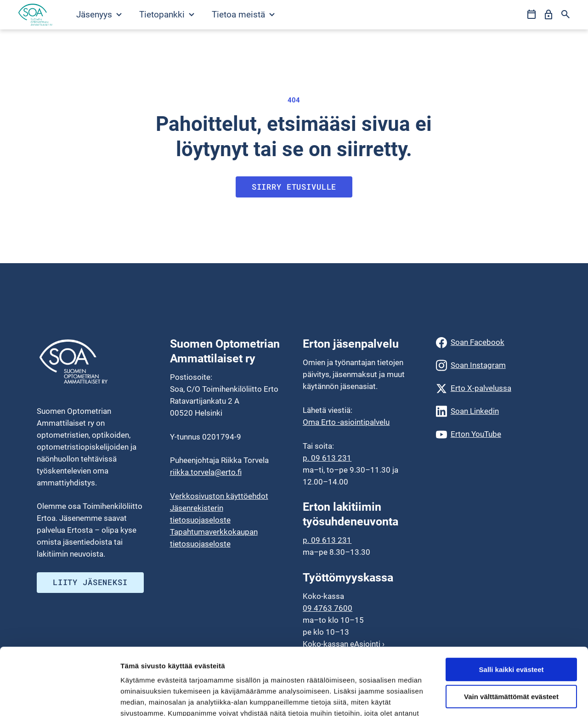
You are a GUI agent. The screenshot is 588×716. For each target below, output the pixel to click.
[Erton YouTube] (494, 434)
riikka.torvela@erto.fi (206, 472)
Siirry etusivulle (294, 187)
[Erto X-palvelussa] (494, 389)
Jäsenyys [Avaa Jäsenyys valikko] (99, 14)
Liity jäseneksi (90, 582)
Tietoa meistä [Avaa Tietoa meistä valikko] (243, 14)
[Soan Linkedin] (494, 412)
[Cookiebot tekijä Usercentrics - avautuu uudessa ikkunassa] (59, 698)
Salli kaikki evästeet (512, 607)
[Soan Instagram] (494, 366)
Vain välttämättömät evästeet (511, 634)
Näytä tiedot (140, 698)
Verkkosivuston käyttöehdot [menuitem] (219, 496)
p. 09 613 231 (327, 458)
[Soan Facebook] (494, 343)
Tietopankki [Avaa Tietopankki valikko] (167, 14)
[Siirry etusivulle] (35, 15)
